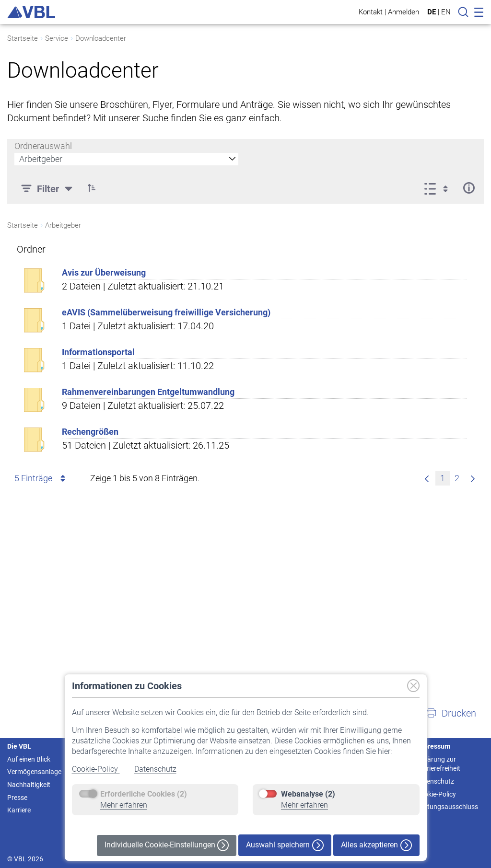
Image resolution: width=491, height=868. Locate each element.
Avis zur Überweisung (104, 272)
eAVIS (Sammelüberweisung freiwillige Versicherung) (166, 312)
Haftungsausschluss (447, 807)
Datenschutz (155, 769)
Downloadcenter (101, 38)
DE (432, 12)
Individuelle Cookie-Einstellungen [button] (167, 845)
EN (446, 12)
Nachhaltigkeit (29, 785)
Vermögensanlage (34, 772)
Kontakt (371, 12)
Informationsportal (98, 352)
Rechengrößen (90, 432)
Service (57, 38)
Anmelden (403, 12)
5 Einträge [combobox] (41, 478)
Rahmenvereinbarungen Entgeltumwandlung (148, 392)
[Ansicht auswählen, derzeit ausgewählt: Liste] (439, 188)
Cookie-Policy (96, 769)
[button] (92, 188)
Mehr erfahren (124, 805)
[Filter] (48, 188)
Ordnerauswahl (43, 146)
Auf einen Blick (29, 759)
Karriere (19, 810)
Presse (17, 798)
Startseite (23, 38)
